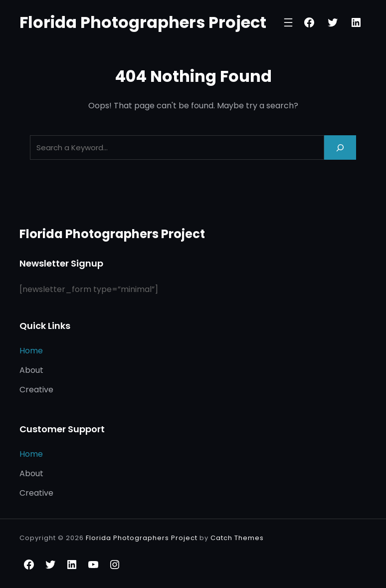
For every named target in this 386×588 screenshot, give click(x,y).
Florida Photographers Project (143, 22)
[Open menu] (288, 22)
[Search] (340, 147)
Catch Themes (237, 538)
